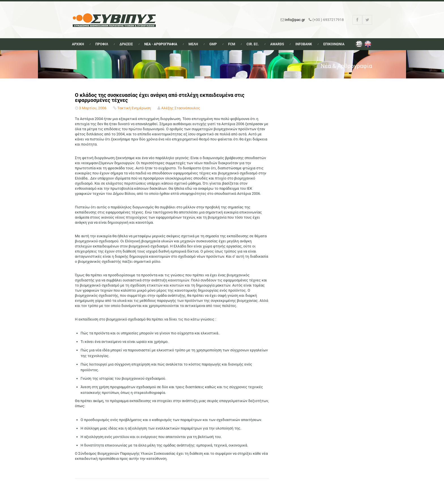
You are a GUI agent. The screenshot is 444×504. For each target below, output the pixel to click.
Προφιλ (102, 44)
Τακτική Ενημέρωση (134, 108)
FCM (232, 44)
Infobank (304, 44)
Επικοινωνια (334, 44)
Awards (277, 44)
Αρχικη (78, 44)
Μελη (193, 44)
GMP (213, 44)
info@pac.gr (295, 20)
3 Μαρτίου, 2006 (93, 108)
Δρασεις (126, 44)
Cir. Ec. (253, 44)
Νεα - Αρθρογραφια (161, 44)
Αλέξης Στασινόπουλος (181, 108)
